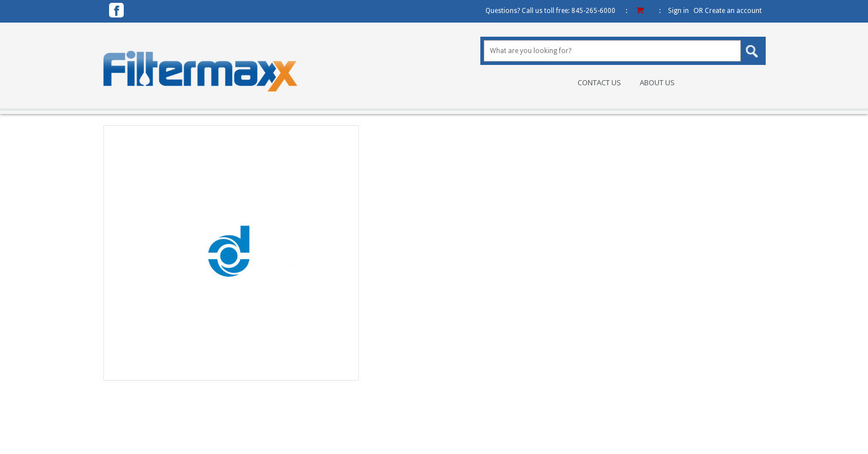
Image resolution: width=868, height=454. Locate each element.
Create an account (733, 11)
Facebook (116, 10)
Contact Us (599, 83)
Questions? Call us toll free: (550, 11)
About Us (657, 83)
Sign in (678, 11)
